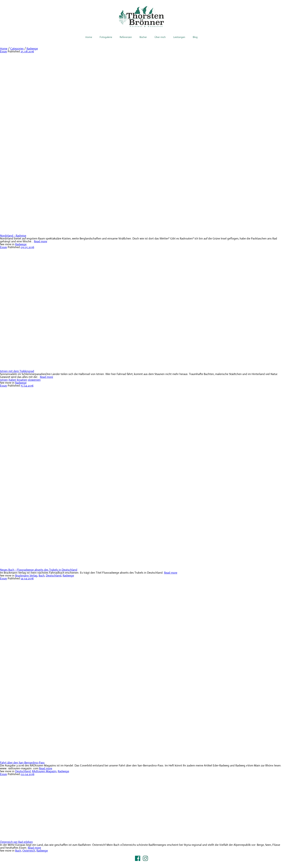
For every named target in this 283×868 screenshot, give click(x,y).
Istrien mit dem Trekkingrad (17, 371)
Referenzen (126, 37)
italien (12, 380)
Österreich (29, 851)
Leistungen (179, 37)
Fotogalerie (106, 37)
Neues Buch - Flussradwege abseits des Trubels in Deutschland (39, 570)
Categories (17, 49)
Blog (195, 37)
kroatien (22, 380)
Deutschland (54, 576)
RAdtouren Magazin (44, 771)
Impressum (141, 863)
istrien (4, 380)
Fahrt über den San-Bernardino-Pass (22, 763)
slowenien (34, 380)
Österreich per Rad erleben (16, 842)
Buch (42, 576)
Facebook (138, 858)
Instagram (145, 858)
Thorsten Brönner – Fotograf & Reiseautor (141, 17)
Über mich (160, 37)
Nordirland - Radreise (13, 236)
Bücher (143, 37)
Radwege (32, 49)
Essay (4, 51)
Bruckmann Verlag (26, 576)
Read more (41, 241)
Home (89, 37)
